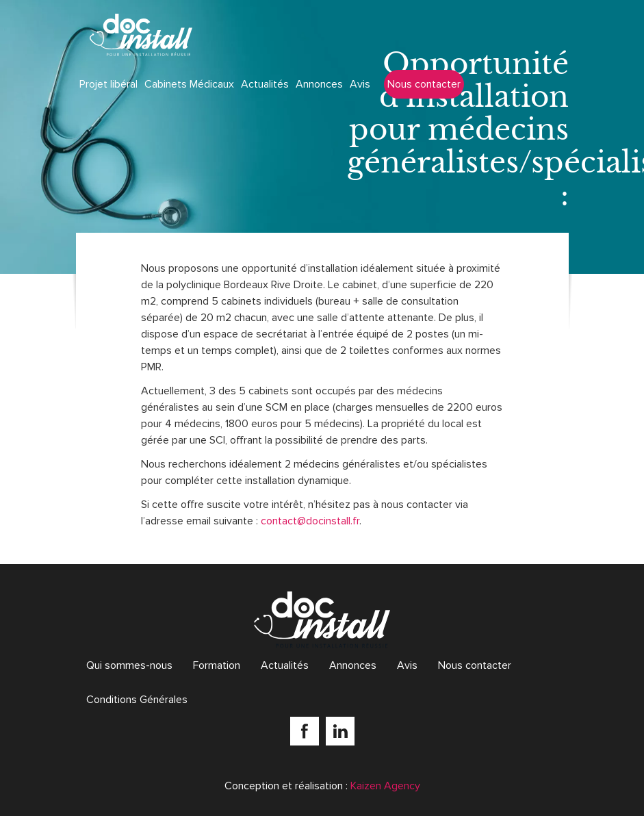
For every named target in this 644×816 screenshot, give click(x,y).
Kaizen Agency (385, 786)
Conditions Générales (137, 700)
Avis (360, 84)
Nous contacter (424, 84)
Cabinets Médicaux (189, 84)
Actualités (265, 84)
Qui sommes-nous (129, 665)
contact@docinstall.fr (310, 521)
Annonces (319, 84)
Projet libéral (108, 84)
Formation (217, 665)
